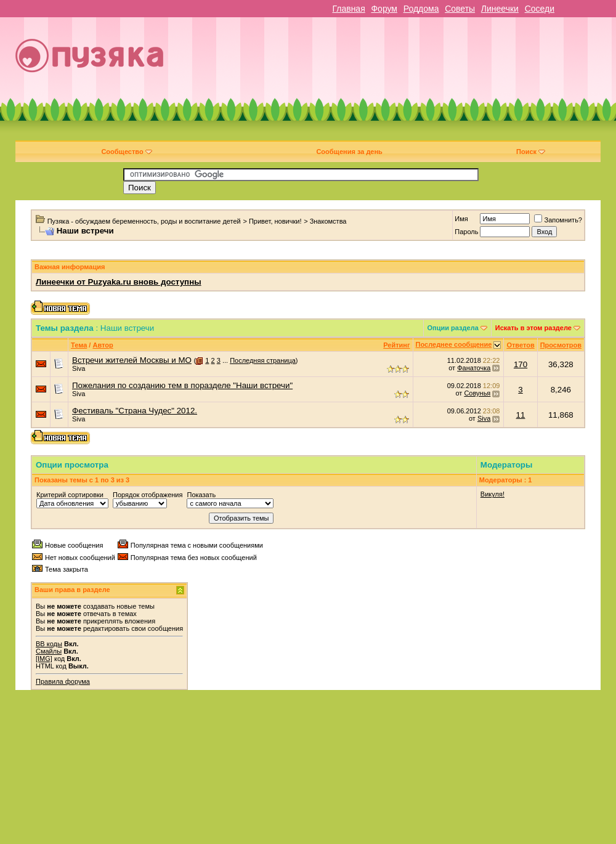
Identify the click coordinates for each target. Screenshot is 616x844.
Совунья (477, 393)
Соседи (540, 9)
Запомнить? (558, 220)
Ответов (520, 345)
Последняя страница (263, 360)
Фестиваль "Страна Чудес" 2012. (135, 411)
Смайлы (49, 651)
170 (521, 364)
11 (521, 415)
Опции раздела (453, 328)
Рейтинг (396, 345)
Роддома (421, 9)
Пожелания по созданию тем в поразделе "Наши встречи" (182, 385)
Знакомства (328, 221)
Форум (384, 9)
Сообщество (126, 152)
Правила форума (63, 681)
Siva (79, 368)
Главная (348, 9)
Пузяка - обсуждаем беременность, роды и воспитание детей (144, 221)
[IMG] (44, 659)
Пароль (466, 232)
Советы (460, 9)
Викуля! (492, 494)
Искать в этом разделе (533, 328)
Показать (201, 495)
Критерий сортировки (70, 495)
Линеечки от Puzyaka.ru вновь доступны (119, 282)
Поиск (531, 152)
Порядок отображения (148, 495)
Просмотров (561, 345)
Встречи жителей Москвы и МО (132, 360)
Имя (461, 219)
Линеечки (500, 9)
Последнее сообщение (454, 344)
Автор (103, 345)
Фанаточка (474, 368)
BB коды (49, 644)
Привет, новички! (275, 221)
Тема (79, 345)
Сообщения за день (349, 152)
